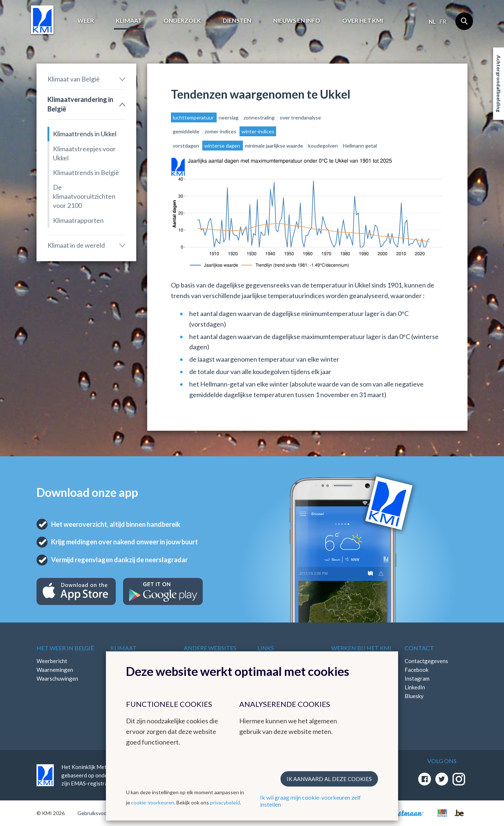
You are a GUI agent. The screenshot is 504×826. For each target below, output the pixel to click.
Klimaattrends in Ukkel (85, 134)
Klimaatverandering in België (80, 104)
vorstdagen (186, 146)
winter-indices (258, 131)
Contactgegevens (426, 661)
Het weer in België (65, 648)
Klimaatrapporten (78, 220)
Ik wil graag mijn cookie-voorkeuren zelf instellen (310, 801)
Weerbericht (52, 661)
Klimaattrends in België (86, 172)
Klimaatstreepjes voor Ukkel (84, 153)
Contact (419, 648)
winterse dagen (223, 146)
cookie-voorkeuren (153, 802)
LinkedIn (415, 687)
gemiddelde (187, 131)
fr (443, 22)
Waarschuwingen (57, 678)
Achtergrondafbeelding (499, 84)
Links (266, 648)
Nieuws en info (297, 20)
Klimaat (129, 20)
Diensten (237, 20)
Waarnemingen (55, 670)
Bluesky (414, 696)
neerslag (229, 117)
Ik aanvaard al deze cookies (329, 779)
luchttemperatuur (194, 117)
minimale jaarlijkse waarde (275, 146)
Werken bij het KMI (361, 648)
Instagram (417, 678)
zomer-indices (221, 131)
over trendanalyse (300, 117)
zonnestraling (260, 117)
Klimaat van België (74, 79)
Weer (86, 20)
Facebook (417, 670)
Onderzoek (182, 20)
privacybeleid (225, 802)
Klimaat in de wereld (76, 245)
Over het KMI (363, 20)
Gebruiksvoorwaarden (103, 813)
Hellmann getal (360, 146)
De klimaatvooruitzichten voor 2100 (84, 196)
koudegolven (324, 146)
